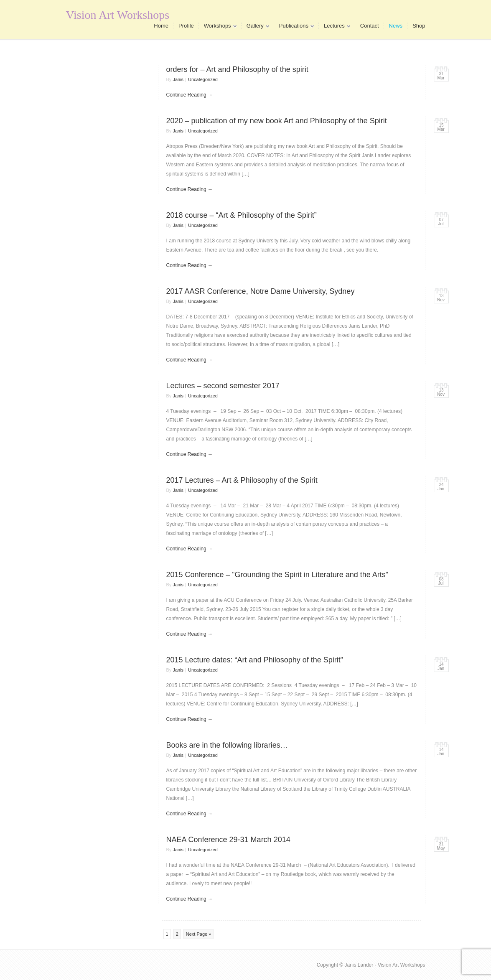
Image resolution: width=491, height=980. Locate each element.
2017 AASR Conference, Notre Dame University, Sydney (261, 291)
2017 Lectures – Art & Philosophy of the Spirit (242, 480)
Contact (370, 26)
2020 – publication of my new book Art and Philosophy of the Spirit (277, 121)
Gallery (255, 28)
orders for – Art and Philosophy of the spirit (237, 69)
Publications (294, 28)
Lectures (335, 28)
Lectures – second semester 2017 (223, 386)
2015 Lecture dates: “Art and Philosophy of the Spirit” (255, 660)
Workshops (218, 28)
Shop (419, 26)
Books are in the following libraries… (227, 745)
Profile (186, 26)
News (396, 26)
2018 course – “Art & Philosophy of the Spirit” (242, 215)
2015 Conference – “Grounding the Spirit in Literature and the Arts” (277, 575)
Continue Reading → (190, 95)
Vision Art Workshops (118, 15)
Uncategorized (203, 79)
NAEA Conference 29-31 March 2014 (228, 840)
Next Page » (199, 934)
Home (161, 26)
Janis (178, 79)
